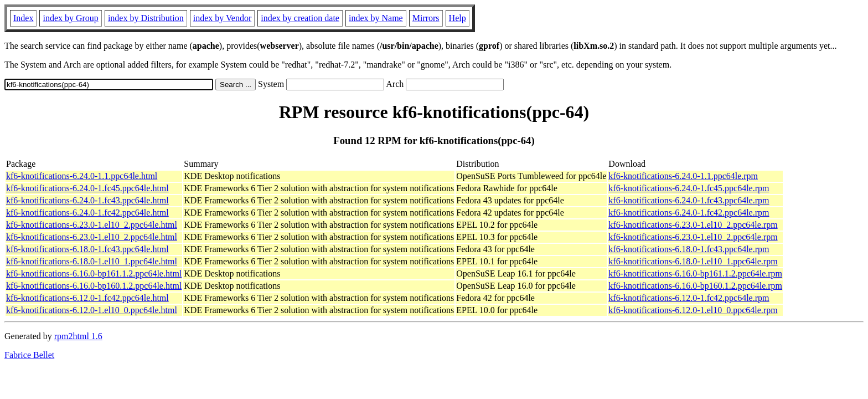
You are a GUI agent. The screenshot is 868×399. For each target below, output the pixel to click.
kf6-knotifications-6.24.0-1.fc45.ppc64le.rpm (689, 188)
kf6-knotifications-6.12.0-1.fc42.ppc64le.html (87, 298)
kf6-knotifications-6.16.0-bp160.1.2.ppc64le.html (94, 286)
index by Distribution (146, 18)
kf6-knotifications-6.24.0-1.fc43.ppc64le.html (87, 200)
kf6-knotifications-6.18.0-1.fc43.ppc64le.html (87, 249)
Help (458, 18)
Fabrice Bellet (29, 355)
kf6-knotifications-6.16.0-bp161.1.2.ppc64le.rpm (695, 273)
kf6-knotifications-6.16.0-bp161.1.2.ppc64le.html (94, 273)
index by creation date (300, 18)
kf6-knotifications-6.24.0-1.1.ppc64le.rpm (683, 176)
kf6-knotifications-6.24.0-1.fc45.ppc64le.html (87, 188)
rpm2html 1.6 (78, 336)
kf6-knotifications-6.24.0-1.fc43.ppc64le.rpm (689, 200)
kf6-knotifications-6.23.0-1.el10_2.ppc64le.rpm (693, 225)
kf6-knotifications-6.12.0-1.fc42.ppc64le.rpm (689, 298)
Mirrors (426, 18)
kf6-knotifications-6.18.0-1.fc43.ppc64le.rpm (689, 249)
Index (23, 18)
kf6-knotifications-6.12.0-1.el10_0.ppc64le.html (92, 310)
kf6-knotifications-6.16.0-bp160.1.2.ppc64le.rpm (695, 286)
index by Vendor (222, 18)
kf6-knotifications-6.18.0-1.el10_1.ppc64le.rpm (693, 261)
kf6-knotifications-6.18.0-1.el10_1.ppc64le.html (92, 261)
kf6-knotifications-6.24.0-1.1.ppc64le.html (82, 176)
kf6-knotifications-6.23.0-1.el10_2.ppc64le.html (92, 225)
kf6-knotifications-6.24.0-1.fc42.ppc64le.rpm (689, 213)
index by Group (70, 18)
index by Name (376, 18)
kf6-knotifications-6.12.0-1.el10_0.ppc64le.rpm (693, 310)
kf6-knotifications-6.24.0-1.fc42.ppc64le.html (87, 213)
